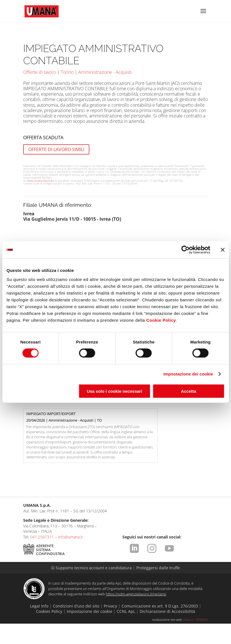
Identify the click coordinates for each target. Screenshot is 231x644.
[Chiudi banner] (223, 250)
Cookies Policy (49, 632)
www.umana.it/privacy (41, 181)
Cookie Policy (161, 320)
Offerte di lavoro (40, 72)
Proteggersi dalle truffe (158, 588)
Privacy (110, 626)
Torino (67, 72)
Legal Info (39, 626)
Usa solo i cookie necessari (115, 391)
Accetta (189, 391)
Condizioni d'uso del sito (76, 626)
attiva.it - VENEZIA (195, 640)
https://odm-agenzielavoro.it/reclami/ (136, 614)
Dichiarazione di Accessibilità (167, 632)
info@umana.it (70, 557)
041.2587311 (42, 557)
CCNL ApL (126, 632)
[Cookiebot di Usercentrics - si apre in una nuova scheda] (185, 250)
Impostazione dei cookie (188, 374)
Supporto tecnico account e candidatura (92, 588)
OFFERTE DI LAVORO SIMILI (56, 149)
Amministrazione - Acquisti (105, 72)
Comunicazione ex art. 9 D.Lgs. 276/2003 (160, 626)
